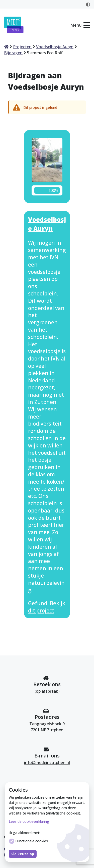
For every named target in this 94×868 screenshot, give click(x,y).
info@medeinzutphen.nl (47, 762)
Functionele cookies (29, 841)
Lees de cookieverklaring (29, 821)
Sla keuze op (23, 854)
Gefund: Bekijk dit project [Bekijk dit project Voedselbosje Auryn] (47, 607)
